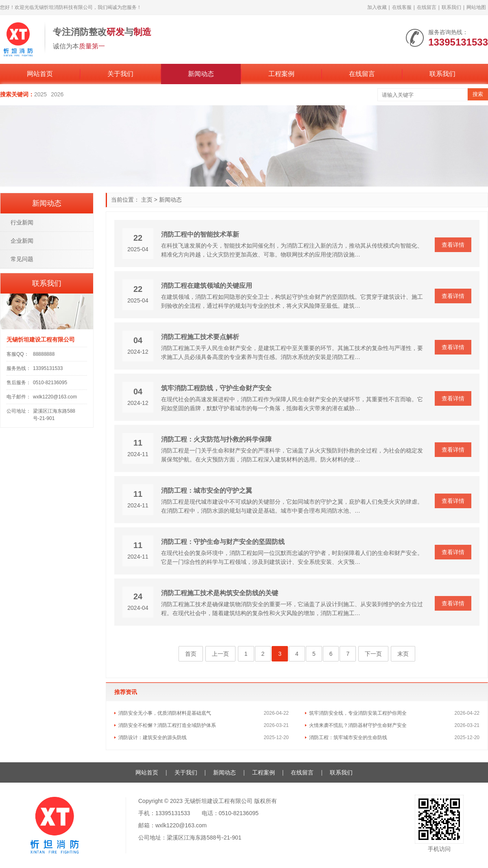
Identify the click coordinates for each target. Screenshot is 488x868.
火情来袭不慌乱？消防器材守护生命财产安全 (358, 725)
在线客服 (402, 7)
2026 (57, 94)
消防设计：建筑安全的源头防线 (152, 737)
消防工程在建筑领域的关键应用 (207, 286)
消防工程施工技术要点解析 (200, 337)
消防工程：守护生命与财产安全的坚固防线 (223, 542)
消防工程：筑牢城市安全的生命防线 (348, 737)
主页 (147, 200)
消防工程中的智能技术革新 (200, 234)
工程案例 (281, 74)
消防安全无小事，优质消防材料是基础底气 (165, 713)
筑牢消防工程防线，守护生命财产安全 (216, 388)
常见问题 (22, 259)
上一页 (220, 654)
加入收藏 (377, 7)
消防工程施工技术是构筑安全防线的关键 (220, 593)
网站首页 (40, 74)
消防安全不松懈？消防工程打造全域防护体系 (167, 725)
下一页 (373, 654)
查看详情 (453, 245)
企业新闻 (22, 241)
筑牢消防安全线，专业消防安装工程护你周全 (358, 713)
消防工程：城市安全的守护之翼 (207, 491)
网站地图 (476, 7)
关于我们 (120, 74)
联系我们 (451, 7)
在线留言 (427, 7)
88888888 (44, 354)
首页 (191, 654)
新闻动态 (201, 74)
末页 (403, 654)
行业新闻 (22, 222)
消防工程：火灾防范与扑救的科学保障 (216, 439)
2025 (40, 94)
